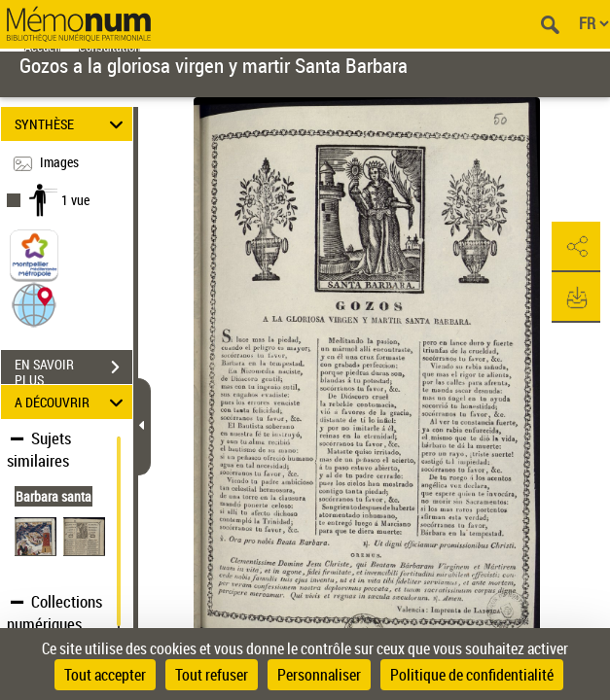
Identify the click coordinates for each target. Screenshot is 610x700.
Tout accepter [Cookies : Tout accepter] (105, 675)
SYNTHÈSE (72, 124)
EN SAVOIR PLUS (73, 369)
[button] (34, 304)
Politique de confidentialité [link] (472, 675)
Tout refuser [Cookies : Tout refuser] (212, 675)
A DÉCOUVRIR (72, 402)
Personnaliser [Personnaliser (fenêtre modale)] (319, 675)
